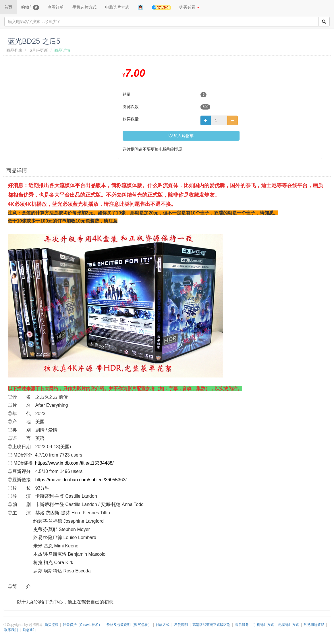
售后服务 (242, 625)
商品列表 (14, 50)
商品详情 (17, 170)
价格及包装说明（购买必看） (129, 625)
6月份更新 (39, 50)
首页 (8, 7)
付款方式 (163, 625)
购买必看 (189, 7)
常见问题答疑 (314, 625)
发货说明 (181, 625)
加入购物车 (181, 136)
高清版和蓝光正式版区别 (211, 625)
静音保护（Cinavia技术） (82, 625)
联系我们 (11, 630)
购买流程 (51, 625)
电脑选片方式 (117, 7)
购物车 (30, 7)
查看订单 (56, 7)
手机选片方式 (84, 7)
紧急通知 (29, 630)
